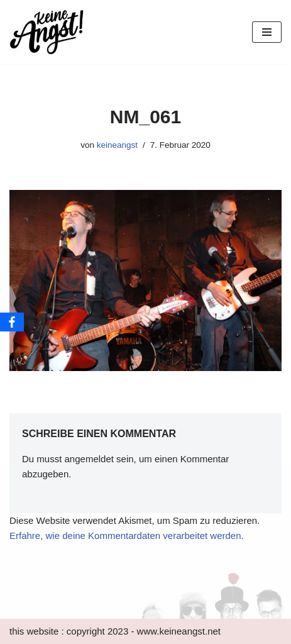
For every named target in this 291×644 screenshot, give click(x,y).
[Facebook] (12, 322)
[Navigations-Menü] (267, 32)
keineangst (117, 145)
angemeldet (89, 459)
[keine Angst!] (47, 32)
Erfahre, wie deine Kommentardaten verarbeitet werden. (127, 536)
